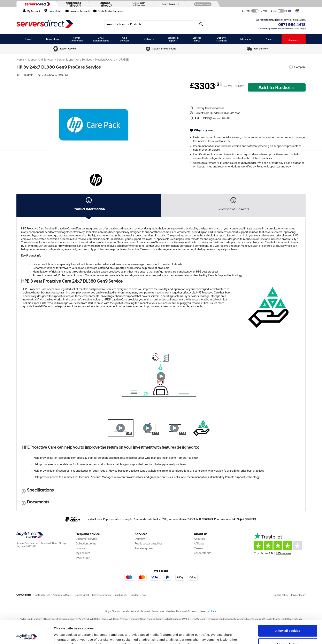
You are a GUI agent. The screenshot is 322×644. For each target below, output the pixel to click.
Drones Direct (82, 595)
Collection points (86, 543)
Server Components (77, 39)
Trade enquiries (144, 548)
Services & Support (173, 39)
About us (199, 539)
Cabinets (149, 39)
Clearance (293, 40)
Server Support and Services (74, 60)
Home (20, 60)
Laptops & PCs (197, 39)
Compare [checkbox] (300, 67)
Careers (199, 548)
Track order (83, 558)
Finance (80, 548)
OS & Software (125, 39)
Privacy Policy (298, 595)
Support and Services (40, 60)
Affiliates (199, 543)
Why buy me (203, 130)
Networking (52, 39)
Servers (28, 39)
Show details (216, 636)
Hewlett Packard (105, 60)
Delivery (140, 539)
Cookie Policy (281, 595)
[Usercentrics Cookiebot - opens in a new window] (27, 636)
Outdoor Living (138, 595)
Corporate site (202, 553)
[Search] (151, 24)
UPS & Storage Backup (101, 39)
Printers (269, 39)
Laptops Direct (42, 595)
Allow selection (288, 622)
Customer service (86, 539)
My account (83, 553)
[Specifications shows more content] (37, 491)
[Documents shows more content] (35, 503)
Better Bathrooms (101, 595)
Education (245, 39)
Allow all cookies (288, 609)
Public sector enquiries (148, 543)
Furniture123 (121, 595)
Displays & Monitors (221, 39)
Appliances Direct (62, 595)
